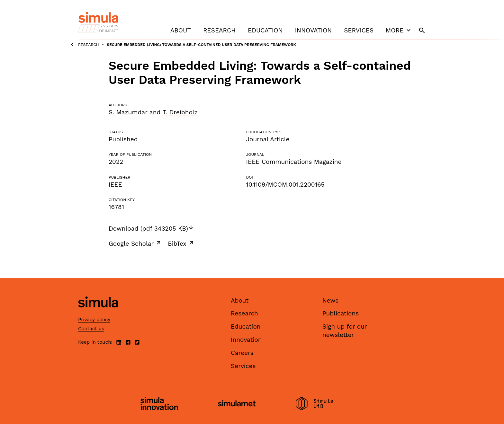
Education (265, 30)
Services (359, 30)
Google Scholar (135, 243)
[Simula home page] (98, 313)
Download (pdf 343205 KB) (151, 229)
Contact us (91, 329)
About (181, 30)
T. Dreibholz (180, 112)
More (399, 30)
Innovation (313, 30)
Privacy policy (94, 320)
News (330, 300)
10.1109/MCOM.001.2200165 (285, 185)
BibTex (181, 243)
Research (219, 30)
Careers (242, 353)
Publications (341, 313)
